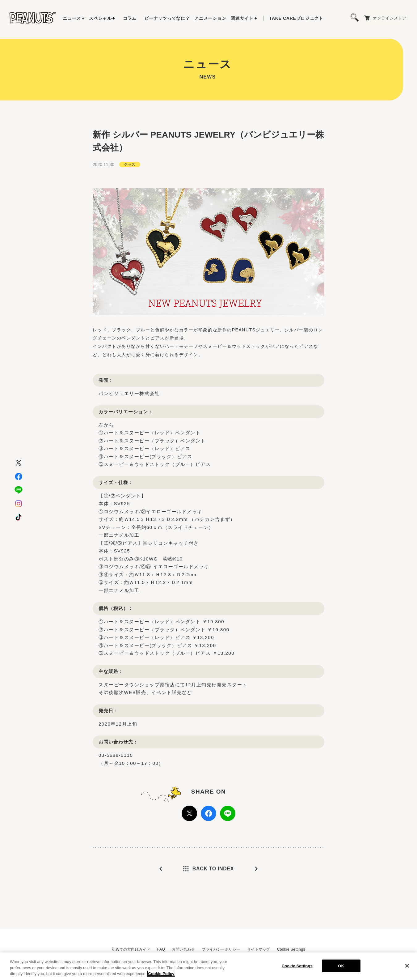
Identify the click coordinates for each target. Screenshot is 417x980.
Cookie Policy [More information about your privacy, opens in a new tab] (161, 976)
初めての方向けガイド (131, 949)
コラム (130, 18)
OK (341, 968)
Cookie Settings (291, 949)
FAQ (161, 949)
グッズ (130, 179)
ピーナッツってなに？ (167, 18)
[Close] (407, 968)
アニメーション (210, 18)
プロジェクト (296, 18)
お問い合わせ (183, 949)
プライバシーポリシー (221, 949)
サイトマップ (259, 949)
